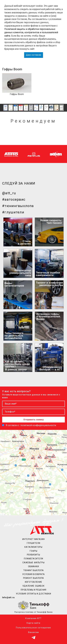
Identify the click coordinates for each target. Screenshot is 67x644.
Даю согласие (34, 55)
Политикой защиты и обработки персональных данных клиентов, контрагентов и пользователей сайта (31, 32)
